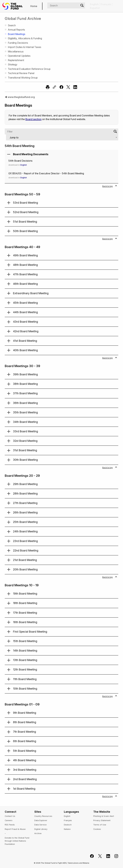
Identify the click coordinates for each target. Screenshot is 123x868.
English (24, 165)
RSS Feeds (10, 825)
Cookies (97, 829)
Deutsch (68, 825)
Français (68, 820)
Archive (38, 833)
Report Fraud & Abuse (15, 829)
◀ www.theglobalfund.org (20, 97)
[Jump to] (62, 137)
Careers (9, 820)
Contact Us (10, 816)
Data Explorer (41, 820)
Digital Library (41, 829)
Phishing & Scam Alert (104, 816)
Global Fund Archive (23, 19)
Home (34, 6)
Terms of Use (100, 825)
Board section (33, 119)
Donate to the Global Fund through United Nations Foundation (17, 841)
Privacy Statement (102, 820)
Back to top (110, 186)
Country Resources (43, 816)
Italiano (67, 829)
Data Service (40, 825)
